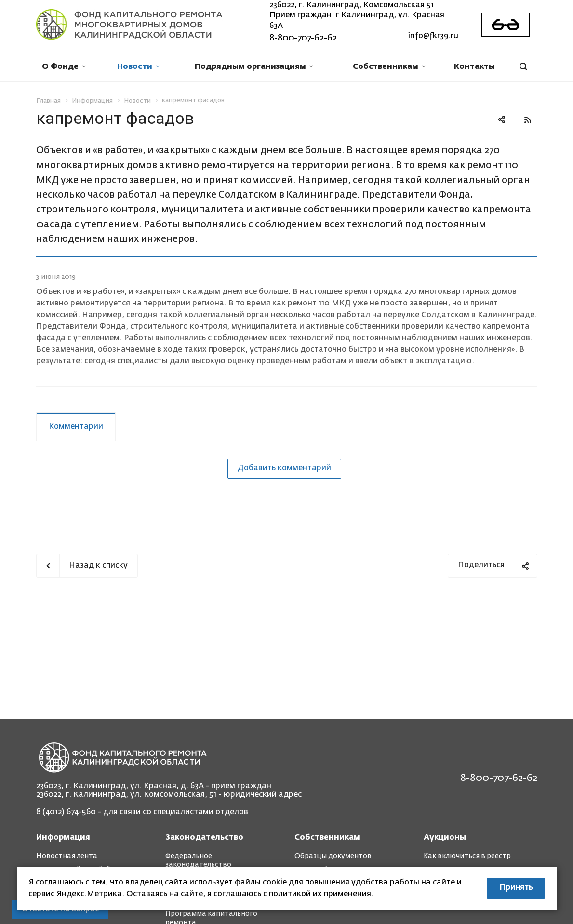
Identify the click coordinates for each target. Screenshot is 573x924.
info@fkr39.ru (433, 36)
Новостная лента (67, 856)
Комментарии (76, 427)
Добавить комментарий (284, 468)
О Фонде (64, 67)
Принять (516, 888)
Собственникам (389, 67)
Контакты (474, 67)
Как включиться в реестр (467, 856)
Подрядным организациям (254, 67)
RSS (528, 120)
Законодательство (204, 838)
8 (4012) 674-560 (66, 812)
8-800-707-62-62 (303, 38)
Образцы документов (333, 856)
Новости (138, 67)
